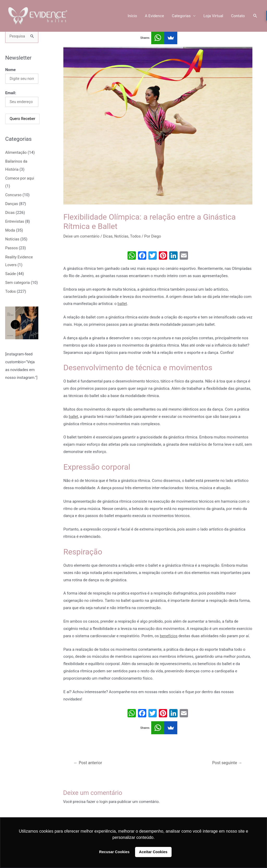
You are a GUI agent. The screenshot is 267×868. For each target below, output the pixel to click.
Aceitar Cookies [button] (153, 852)
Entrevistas (15, 221)
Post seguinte (227, 763)
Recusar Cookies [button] (114, 852)
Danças (12, 203)
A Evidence (154, 16)
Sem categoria (18, 282)
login (104, 802)
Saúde (11, 273)
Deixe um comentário (82, 236)
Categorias (181, 16)
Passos (12, 247)
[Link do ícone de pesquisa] (255, 16)
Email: (11, 93)
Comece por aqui (20, 178)
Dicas (10, 212)
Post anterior (88, 763)
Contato (238, 16)
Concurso (14, 195)
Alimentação (16, 153)
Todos (11, 298)
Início (132, 16)
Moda (10, 230)
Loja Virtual (213, 16)
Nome (10, 70)
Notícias (12, 239)
